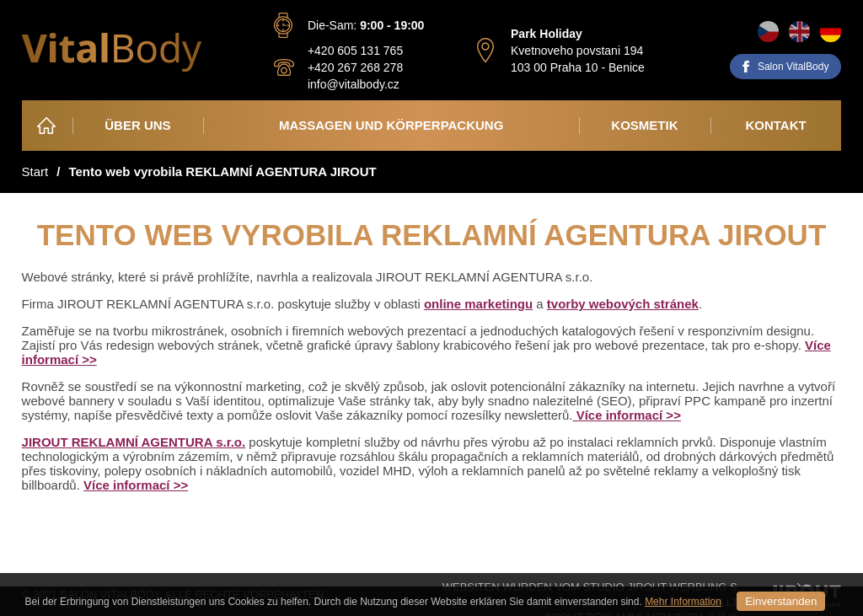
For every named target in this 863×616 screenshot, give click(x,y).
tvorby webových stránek (623, 304)
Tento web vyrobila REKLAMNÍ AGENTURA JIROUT (222, 171)
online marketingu (478, 304)
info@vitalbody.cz (354, 84)
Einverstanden (781, 601)
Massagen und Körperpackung (391, 125)
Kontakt (775, 125)
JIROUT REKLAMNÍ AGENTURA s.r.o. (134, 442)
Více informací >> (627, 415)
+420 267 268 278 (355, 67)
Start (35, 171)
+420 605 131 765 (355, 51)
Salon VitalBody (793, 67)
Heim (47, 125)
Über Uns (137, 125)
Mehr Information (683, 602)
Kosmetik (644, 125)
